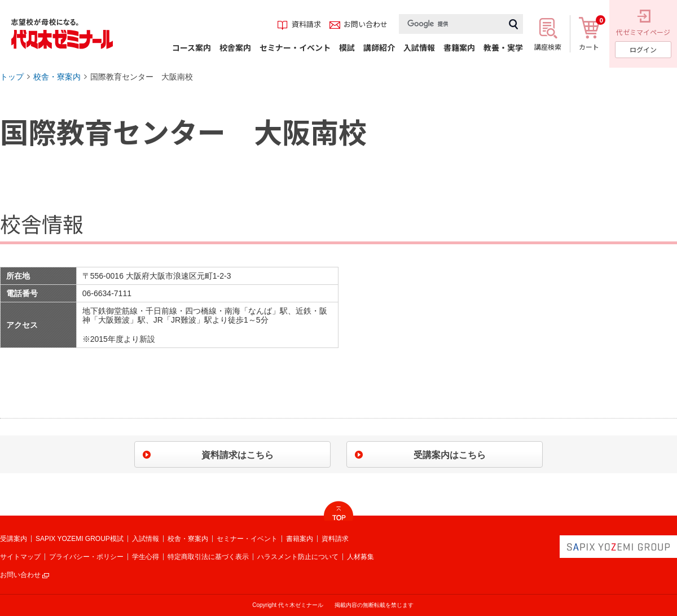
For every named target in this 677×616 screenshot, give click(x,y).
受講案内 (14, 539)
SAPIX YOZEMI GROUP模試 (80, 539)
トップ (12, 77)
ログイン (643, 49)
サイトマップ (20, 557)
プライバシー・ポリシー (86, 557)
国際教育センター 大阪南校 (142, 77)
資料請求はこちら (238, 455)
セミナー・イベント (247, 539)
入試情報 (146, 539)
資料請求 (335, 539)
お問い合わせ (20, 575)
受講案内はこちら (450, 455)
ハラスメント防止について (298, 557)
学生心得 (146, 557)
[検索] (451, 24)
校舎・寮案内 (57, 77)
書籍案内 (300, 539)
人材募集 (361, 557)
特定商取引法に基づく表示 (208, 557)
